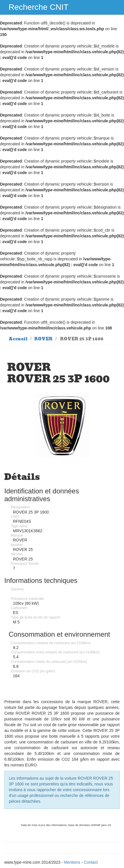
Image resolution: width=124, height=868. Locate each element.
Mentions (72, 862)
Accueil (18, 339)
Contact (91, 862)
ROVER (43, 339)
